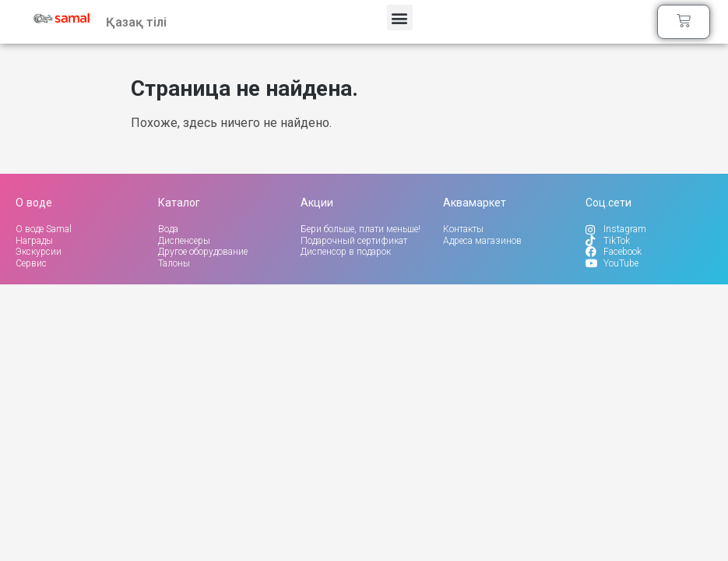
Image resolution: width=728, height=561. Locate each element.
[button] (400, 18)
